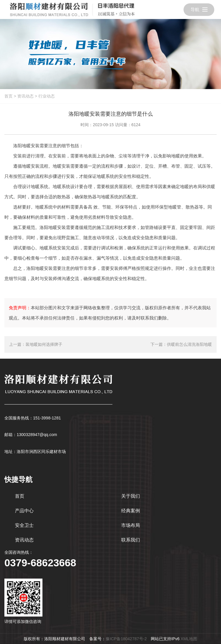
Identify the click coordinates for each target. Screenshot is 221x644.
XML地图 (189, 639)
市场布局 (131, 525)
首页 (8, 96)
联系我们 (131, 540)
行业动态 (47, 96)
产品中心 (24, 511)
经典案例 (131, 511)
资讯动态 (25, 96)
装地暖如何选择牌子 (44, 344)
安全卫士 (24, 525)
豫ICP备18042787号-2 (126, 639)
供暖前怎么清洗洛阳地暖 (189, 344)
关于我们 (131, 496)
